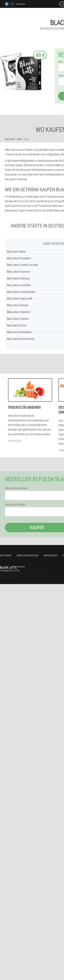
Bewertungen (50, 555)
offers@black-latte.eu (10, 571)
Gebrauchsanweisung (27, 555)
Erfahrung (6, 555)
